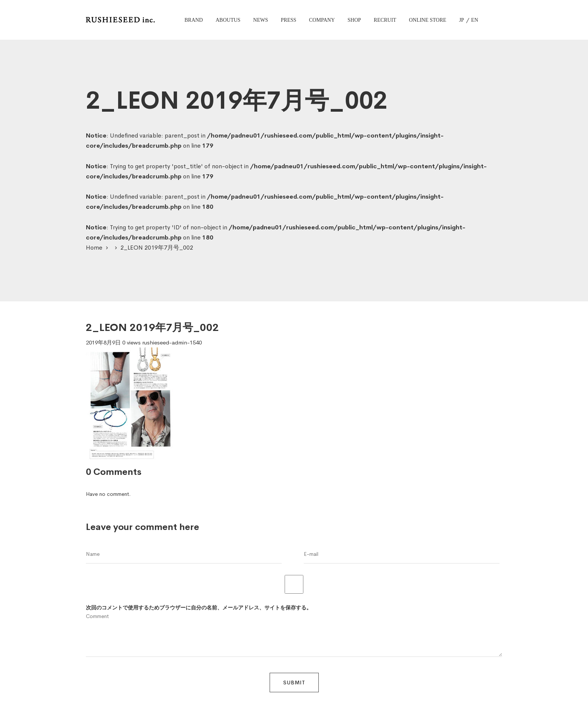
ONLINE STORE (427, 20)
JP (461, 20)
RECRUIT (385, 20)
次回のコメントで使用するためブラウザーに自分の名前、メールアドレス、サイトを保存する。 (199, 608)
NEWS (261, 20)
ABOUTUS (228, 20)
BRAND (194, 20)
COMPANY (322, 20)
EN (475, 20)
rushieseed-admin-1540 (172, 342)
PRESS (289, 20)
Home (94, 248)
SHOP (354, 20)
